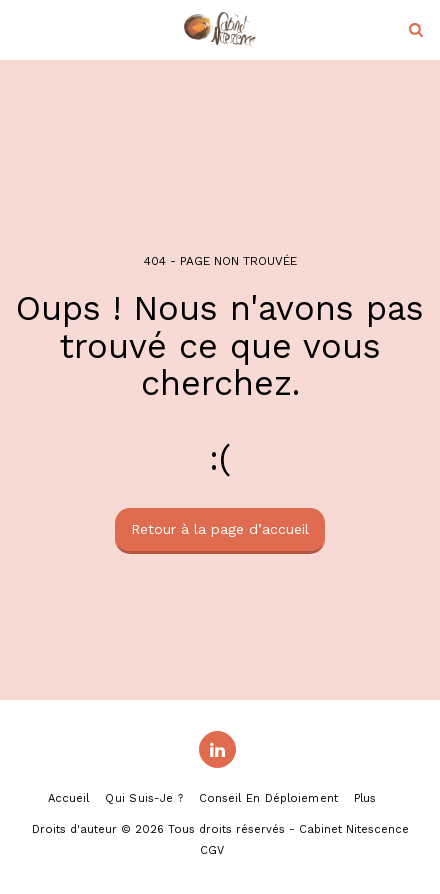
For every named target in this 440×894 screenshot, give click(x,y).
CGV (212, 850)
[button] (22, 29)
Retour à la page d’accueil (220, 529)
